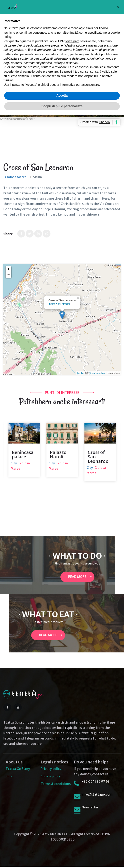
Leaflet (81, 373)
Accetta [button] (62, 95)
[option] (24, 451)
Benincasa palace (23, 456)
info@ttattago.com (97, 796)
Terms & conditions (56, 785)
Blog (9, 778)
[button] (118, 7)
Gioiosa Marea (16, 177)
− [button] (9, 275)
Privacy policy (51, 770)
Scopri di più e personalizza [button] (62, 106)
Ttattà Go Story (18, 770)
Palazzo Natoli (58, 456)
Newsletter (90, 809)
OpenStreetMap (98, 373)
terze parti (72, 41)
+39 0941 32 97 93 (96, 783)
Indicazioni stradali (59, 304)
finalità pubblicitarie (105, 54)
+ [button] (9, 269)
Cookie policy (51, 778)
